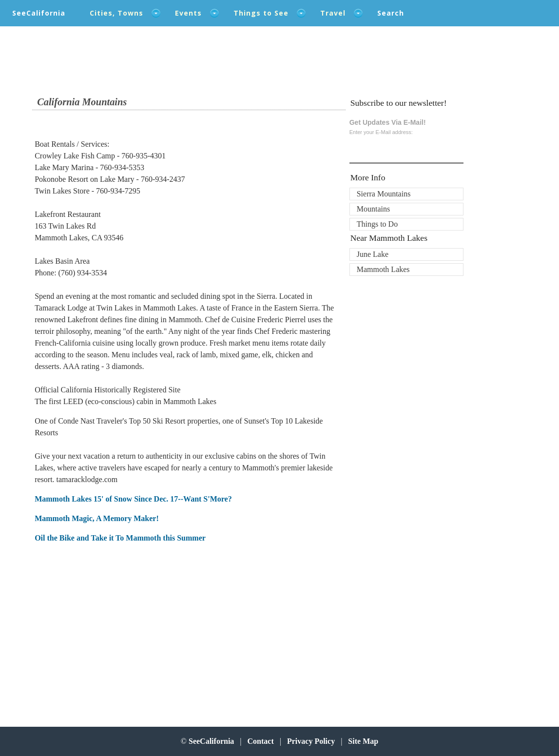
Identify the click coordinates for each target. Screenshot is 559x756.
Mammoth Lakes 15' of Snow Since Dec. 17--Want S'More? (133, 499)
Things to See (261, 13)
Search (391, 13)
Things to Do (377, 224)
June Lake (373, 254)
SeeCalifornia (39, 13)
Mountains (373, 209)
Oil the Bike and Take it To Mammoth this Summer (120, 538)
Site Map (363, 741)
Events (188, 13)
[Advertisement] (98, 630)
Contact (261, 741)
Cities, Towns (116, 13)
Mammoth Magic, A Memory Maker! (97, 518)
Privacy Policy (311, 741)
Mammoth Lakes (383, 269)
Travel (333, 13)
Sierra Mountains (384, 194)
